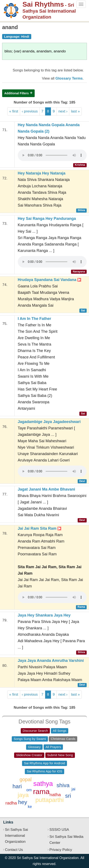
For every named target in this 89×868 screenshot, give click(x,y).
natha (55, 795)
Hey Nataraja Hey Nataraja (42, 173)
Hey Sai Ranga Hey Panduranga (47, 219)
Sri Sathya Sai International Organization (16, 836)
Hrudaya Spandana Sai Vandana (49, 280)
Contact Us (14, 850)
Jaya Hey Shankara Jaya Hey (44, 615)
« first (14, 111)
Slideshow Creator (29, 755)
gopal (25, 779)
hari (17, 786)
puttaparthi (50, 800)
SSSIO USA (59, 830)
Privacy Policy (61, 850)
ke (30, 807)
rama (41, 791)
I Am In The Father (34, 319)
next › (63, 111)
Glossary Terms (69, 78)
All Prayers (53, 747)
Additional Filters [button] (16, 93)
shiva (63, 785)
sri (68, 796)
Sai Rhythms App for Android (44, 763)
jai (73, 789)
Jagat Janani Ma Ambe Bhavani (46, 489)
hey (23, 802)
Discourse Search (35, 731)
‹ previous (30, 111)
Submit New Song (60, 755)
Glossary (34, 747)
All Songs (60, 731)
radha (11, 803)
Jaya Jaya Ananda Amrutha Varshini (51, 661)
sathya (43, 784)
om (29, 790)
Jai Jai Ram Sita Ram (39, 528)
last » (75, 111)
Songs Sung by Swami (30, 739)
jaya (23, 795)
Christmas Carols (63, 739)
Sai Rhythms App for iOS (44, 771)
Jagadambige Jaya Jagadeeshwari (49, 422)
